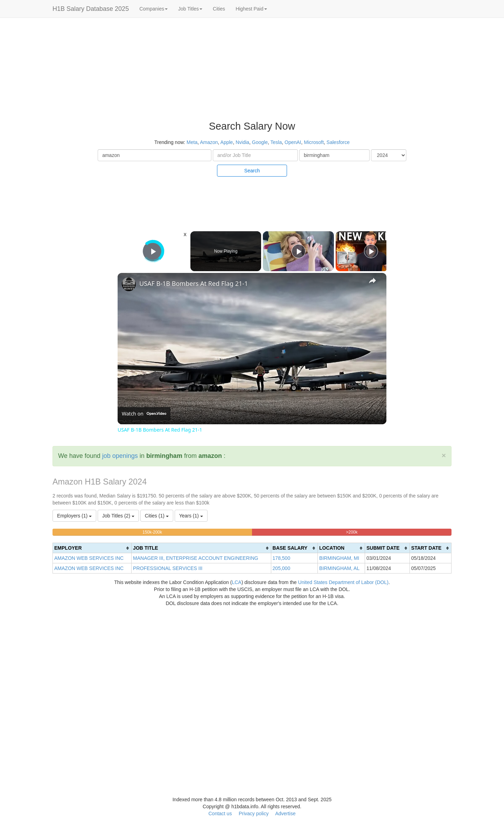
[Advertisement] (462, 126)
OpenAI (293, 142)
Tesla (276, 142)
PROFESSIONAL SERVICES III (168, 568)
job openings (120, 456)
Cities (219, 9)
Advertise (285, 813)
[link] (129, 284)
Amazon (209, 142)
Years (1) (191, 516)
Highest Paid (251, 9)
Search (252, 171)
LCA (236, 582)
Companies (153, 9)
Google (260, 142)
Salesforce (338, 142)
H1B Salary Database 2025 (91, 9)
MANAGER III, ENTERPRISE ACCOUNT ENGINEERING (196, 558)
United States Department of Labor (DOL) (343, 582)
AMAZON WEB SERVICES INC (89, 558)
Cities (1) (157, 516)
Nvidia (242, 142)
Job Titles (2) (118, 516)
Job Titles (190, 9)
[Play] (299, 251)
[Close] (444, 455)
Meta (192, 142)
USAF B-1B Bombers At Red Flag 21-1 (194, 283)
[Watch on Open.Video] (144, 414)
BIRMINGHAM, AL (339, 568)
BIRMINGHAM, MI (339, 558)
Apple (227, 142)
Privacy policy (254, 813)
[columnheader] (92, 548)
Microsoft (314, 142)
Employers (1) (74, 516)
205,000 (282, 568)
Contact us (220, 813)
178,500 (282, 558)
